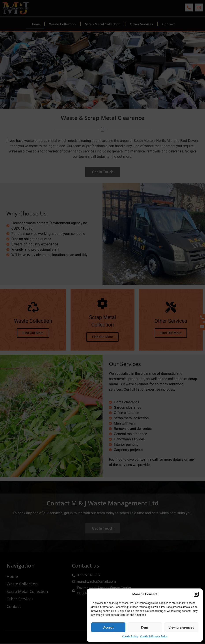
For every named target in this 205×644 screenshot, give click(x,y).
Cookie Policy (130, 637)
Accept (108, 627)
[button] (196, 594)
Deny (145, 627)
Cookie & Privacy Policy (154, 637)
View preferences (181, 627)
